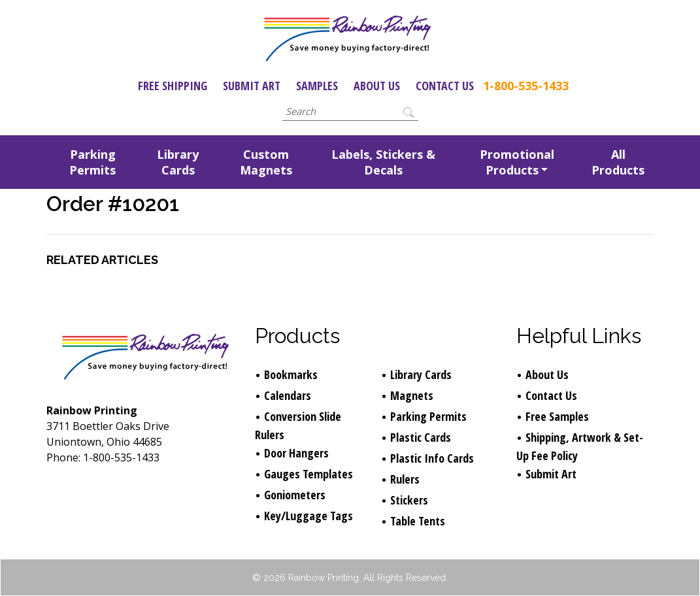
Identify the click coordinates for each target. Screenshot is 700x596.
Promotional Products (517, 162)
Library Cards (178, 162)
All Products (618, 162)
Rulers (405, 479)
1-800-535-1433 (526, 86)
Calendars (288, 395)
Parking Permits (92, 162)
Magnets (412, 395)
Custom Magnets (266, 162)
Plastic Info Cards (432, 458)
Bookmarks (291, 374)
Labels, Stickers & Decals (383, 162)
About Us (377, 86)
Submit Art (252, 86)
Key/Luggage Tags (308, 516)
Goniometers (295, 495)
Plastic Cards (421, 437)
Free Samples (557, 416)
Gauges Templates (308, 474)
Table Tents (418, 521)
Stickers (409, 500)
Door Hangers (296, 453)
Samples (317, 86)
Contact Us (445, 86)
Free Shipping (173, 86)
